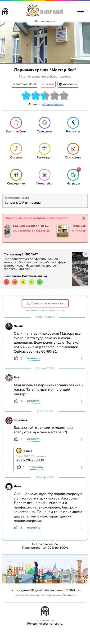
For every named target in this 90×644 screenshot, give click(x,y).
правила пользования (29, 595)
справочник (54, 595)
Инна (17, 486)
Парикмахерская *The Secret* (32, 226)
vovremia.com (45, 620)
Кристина (20, 420)
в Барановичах (53, 104)
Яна (16, 377)
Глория (27, 451)
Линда (18, 326)
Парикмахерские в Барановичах (45, 77)
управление (68, 84)
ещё (82, 11)
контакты (70, 595)
